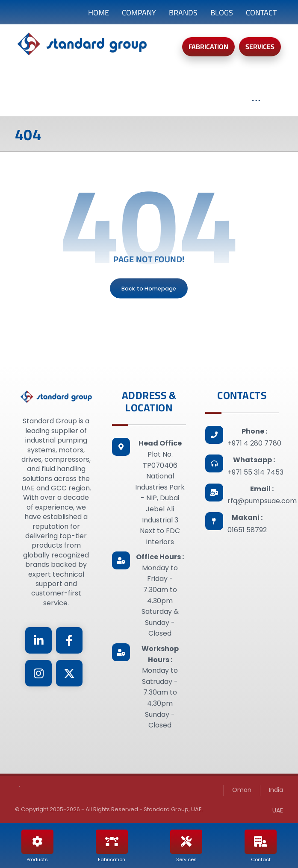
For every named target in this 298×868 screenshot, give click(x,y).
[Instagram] (38, 673)
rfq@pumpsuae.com (262, 501)
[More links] (256, 105)
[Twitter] (69, 673)
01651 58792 (247, 530)
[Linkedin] (38, 640)
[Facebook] (69, 640)
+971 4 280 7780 (254, 443)
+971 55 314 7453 (255, 472)
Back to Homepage (149, 288)
